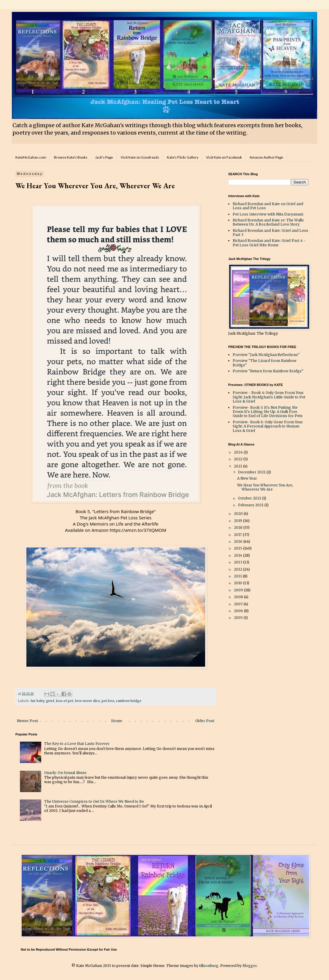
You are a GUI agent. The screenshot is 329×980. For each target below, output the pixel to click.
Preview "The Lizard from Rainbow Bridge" (265, 363)
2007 (239, 604)
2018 (239, 527)
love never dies (87, 701)
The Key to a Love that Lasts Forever (77, 744)
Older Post (205, 721)
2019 (238, 521)
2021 (238, 466)
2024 (239, 452)
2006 (239, 611)
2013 (238, 562)
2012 (238, 569)
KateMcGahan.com (31, 157)
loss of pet (65, 701)
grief (50, 701)
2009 (239, 590)
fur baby (37, 701)
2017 (238, 535)
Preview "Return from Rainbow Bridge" (268, 371)
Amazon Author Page (266, 157)
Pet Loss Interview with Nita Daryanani (268, 214)
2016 (239, 541)
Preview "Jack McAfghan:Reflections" (266, 355)
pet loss (108, 701)
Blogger (250, 966)
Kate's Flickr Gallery (183, 157)
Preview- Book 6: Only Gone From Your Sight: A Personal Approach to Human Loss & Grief (268, 426)
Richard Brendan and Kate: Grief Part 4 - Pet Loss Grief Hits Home (269, 243)
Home (117, 721)
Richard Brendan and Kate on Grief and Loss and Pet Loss (268, 206)
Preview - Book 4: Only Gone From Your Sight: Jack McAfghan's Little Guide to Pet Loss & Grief (269, 397)
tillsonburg (209, 966)
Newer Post (27, 721)
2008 (239, 597)
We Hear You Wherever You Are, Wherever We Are (265, 487)
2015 (238, 548)
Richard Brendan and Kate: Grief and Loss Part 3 (270, 233)
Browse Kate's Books (71, 157)
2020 (239, 514)
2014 (238, 555)
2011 (238, 576)
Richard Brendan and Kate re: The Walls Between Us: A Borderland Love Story (268, 222)
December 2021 (252, 472)
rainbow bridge (129, 701)
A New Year (247, 478)
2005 (239, 618)
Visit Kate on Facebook (224, 157)
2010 (238, 583)
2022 (239, 459)
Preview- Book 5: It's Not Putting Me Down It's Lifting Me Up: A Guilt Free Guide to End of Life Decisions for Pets (268, 412)
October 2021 (250, 498)
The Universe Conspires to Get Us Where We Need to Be (94, 801)
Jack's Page (104, 157)
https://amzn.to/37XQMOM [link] (138, 530)
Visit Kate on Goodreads (140, 157)
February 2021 (251, 505)
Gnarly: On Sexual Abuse (65, 773)
